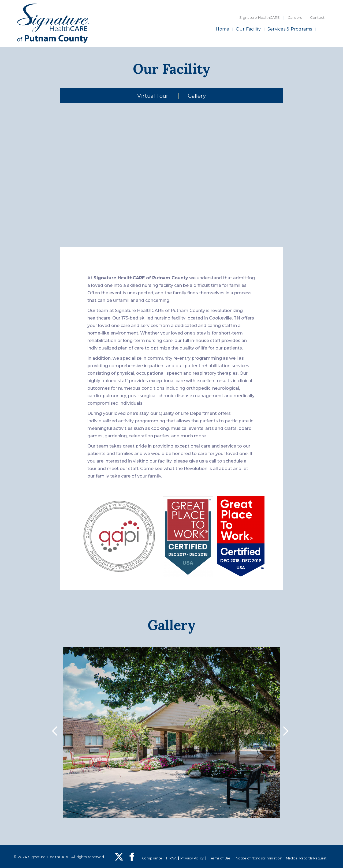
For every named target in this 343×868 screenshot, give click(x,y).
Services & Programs (290, 29)
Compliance (152, 858)
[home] (53, 24)
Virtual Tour (153, 96)
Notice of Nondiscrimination (259, 858)
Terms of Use (220, 858)
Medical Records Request (306, 858)
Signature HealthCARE (259, 18)
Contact (317, 18)
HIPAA (171, 858)
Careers (295, 18)
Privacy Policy (192, 858)
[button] (56, 732)
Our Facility (248, 29)
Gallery (197, 96)
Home (222, 29)
